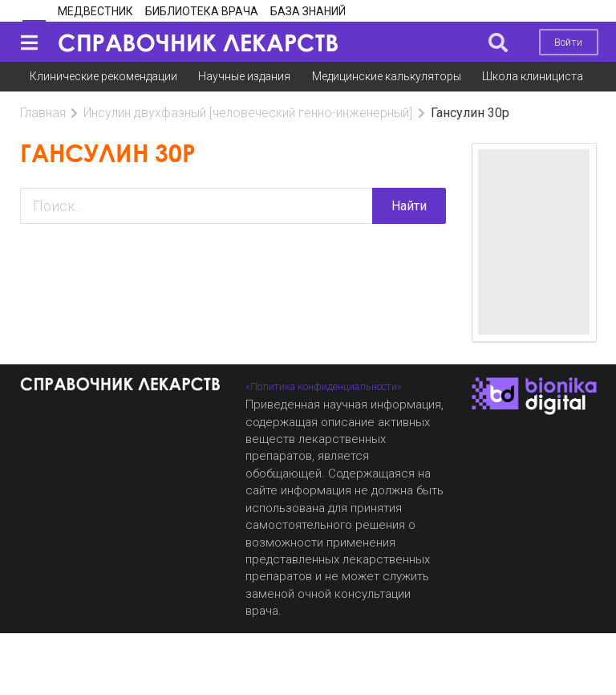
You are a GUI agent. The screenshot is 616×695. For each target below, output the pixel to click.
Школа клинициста (533, 76)
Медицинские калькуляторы (387, 76)
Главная (43, 113)
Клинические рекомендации (103, 76)
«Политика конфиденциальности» (324, 386)
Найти (409, 206)
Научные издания (244, 76)
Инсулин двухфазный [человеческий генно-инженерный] (248, 113)
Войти (568, 42)
